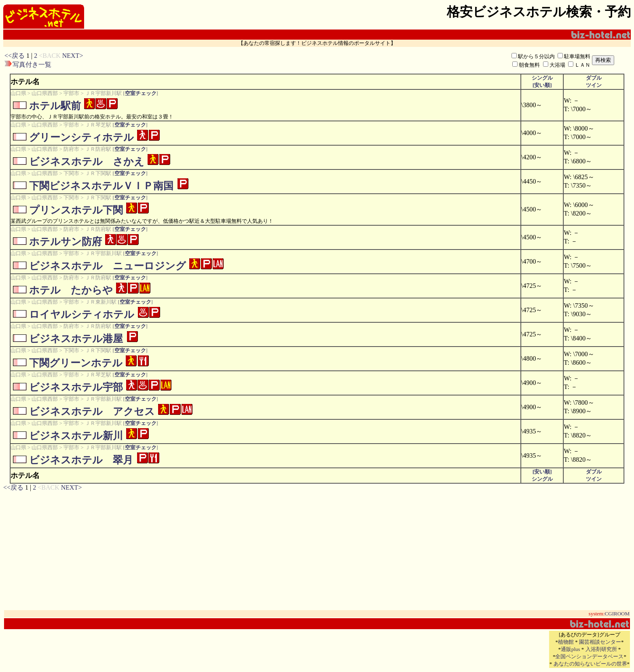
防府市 (71, 149)
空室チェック (141, 93)
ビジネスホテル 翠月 (81, 460)
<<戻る (15, 56)
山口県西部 (45, 93)
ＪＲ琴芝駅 (98, 125)
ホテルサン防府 (66, 242)
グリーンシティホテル (81, 137)
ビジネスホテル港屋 (76, 339)
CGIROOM (617, 614)
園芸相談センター (600, 642)
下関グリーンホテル (76, 363)
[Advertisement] (232, 60)
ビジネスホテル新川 (76, 436)
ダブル (594, 78)
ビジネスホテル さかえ (87, 162)
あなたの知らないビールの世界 (590, 664)
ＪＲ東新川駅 (101, 302)
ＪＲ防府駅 (98, 149)
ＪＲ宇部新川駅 (103, 93)
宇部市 (71, 93)
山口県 (18, 93)
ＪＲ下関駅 (98, 173)
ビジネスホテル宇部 (76, 387)
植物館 (566, 642)
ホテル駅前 (55, 106)
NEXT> (73, 56)
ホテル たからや (71, 290)
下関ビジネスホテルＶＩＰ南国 (101, 186)
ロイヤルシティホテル (82, 314)
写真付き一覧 (32, 64)
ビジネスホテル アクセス (92, 411)
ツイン (594, 85)
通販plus (571, 649)
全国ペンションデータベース (589, 656)
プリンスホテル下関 (76, 210)
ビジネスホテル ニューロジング (108, 266)
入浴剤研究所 (601, 649)
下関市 (71, 173)
